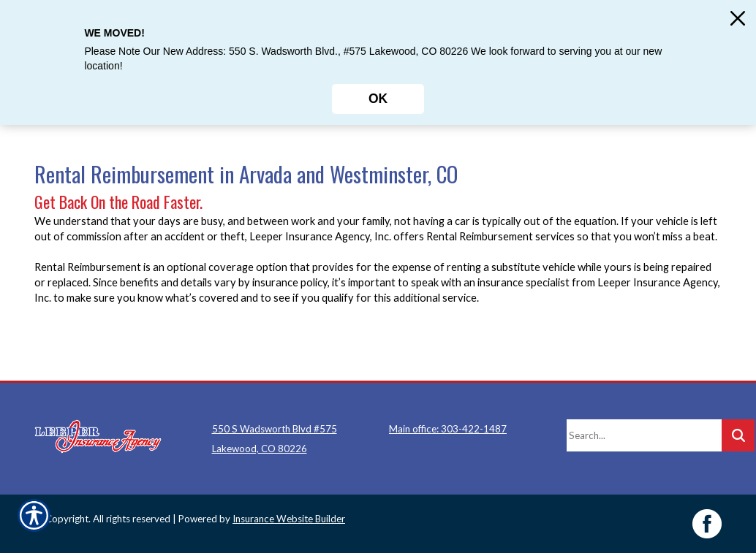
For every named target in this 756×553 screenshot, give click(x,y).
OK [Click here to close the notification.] (378, 99)
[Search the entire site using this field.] (644, 435)
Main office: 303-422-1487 (448, 429)
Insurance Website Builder (289, 519)
